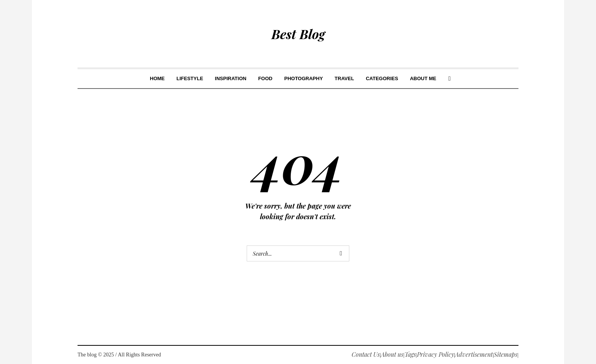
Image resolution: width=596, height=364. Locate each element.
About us (392, 354)
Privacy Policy (436, 354)
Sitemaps (506, 354)
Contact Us (366, 354)
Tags (410, 354)
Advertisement (474, 354)
